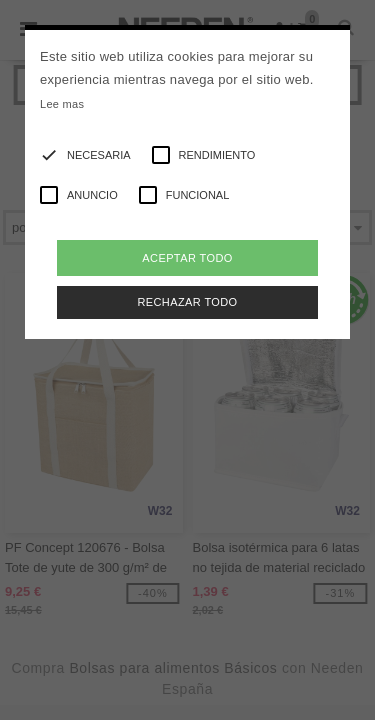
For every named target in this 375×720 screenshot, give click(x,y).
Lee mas (62, 104)
